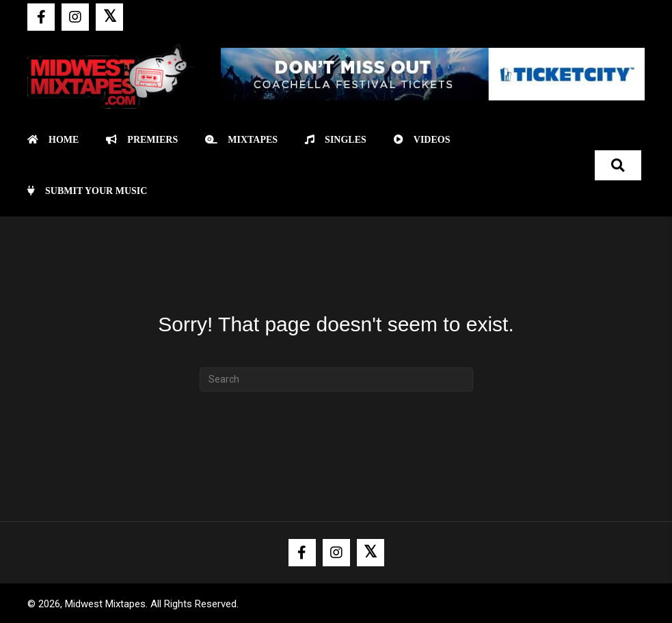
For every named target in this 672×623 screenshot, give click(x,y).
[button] (41, 17)
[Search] (336, 379)
